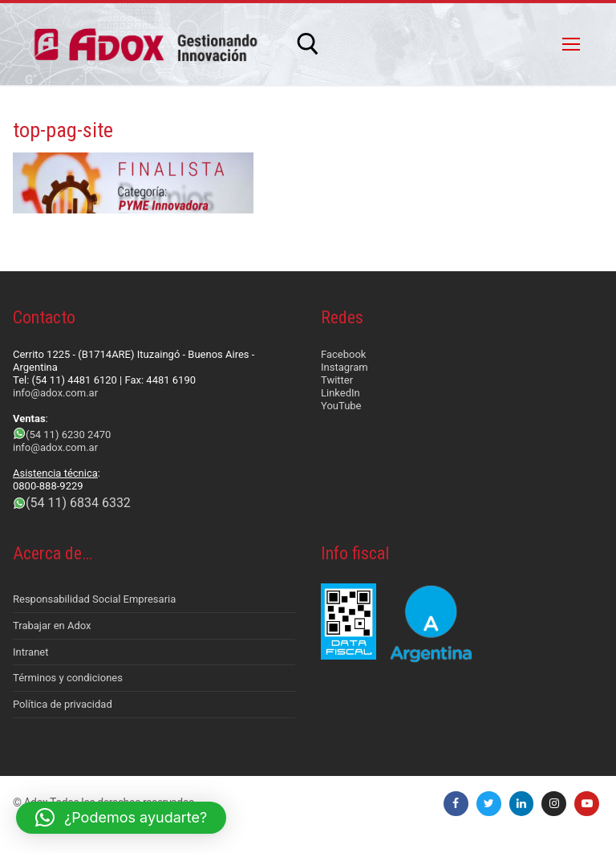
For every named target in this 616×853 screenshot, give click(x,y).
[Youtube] (587, 804)
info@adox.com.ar (55, 393)
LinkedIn (340, 393)
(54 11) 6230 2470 (68, 435)
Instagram (344, 367)
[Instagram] (554, 804)
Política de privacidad (63, 704)
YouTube (341, 406)
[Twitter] (489, 804)
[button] (121, 818)
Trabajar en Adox (52, 626)
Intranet (31, 652)
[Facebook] (456, 804)
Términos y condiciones (68, 678)
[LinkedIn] (522, 804)
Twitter (337, 380)
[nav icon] (571, 44)
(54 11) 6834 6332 (78, 503)
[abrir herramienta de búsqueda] (308, 44)
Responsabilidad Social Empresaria (94, 599)
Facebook (343, 354)
